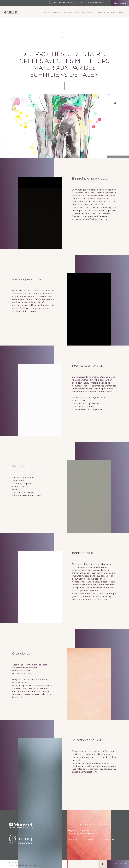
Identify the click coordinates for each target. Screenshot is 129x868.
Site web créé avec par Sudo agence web (25, 865)
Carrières (122, 12)
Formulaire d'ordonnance (62, 3)
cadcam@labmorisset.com (95, 219)
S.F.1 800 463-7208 (91, 839)
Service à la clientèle (84, 12)
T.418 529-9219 (73, 839)
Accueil (47, 12)
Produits (67, 12)
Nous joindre (120, 3)
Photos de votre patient (94, 3)
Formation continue (106, 12)
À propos (57, 12)
